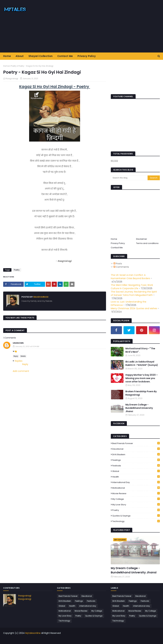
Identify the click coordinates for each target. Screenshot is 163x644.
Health (136, 477)
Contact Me (117, 248)
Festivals (136, 466)
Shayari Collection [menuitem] (41, 56)
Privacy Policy (118, 243)
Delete (23, 356)
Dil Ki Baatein (136, 454)
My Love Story (136, 505)
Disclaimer (142, 239)
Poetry (14, 66)
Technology (136, 521)
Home (6, 66)
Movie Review (136, 493)
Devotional (136, 449)
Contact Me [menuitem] (65, 56)
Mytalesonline (33, 633)
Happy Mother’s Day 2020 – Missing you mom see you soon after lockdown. (142, 378)
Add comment (21, 371)
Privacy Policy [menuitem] (87, 56)
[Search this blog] (129, 178)
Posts (118, 264)
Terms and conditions (147, 243)
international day (136, 482)
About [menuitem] (20, 56)
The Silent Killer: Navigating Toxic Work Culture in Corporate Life (132, 287)
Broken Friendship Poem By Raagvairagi (141, 393)
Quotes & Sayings (136, 516)
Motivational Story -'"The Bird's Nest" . (140, 350)
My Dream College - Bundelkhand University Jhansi (139, 408)
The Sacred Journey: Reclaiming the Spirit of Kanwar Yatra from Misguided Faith (134, 293)
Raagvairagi (12, 78)
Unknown (18, 343)
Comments (121, 267)
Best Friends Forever (136, 443)
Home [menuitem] (7, 56)
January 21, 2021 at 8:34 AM (27, 346)
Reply (16, 356)
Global (136, 471)
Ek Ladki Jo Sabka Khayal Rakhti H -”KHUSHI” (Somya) (142, 363)
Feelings (136, 460)
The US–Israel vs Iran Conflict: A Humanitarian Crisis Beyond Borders (130, 277)
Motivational (136, 488)
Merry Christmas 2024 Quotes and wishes (134, 308)
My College (136, 499)
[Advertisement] (105, 26)
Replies (19, 361)
